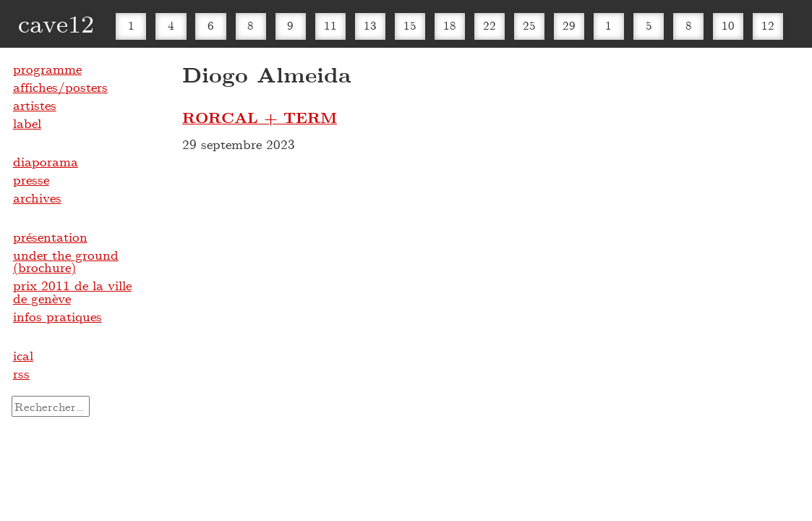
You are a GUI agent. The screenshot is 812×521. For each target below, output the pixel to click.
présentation (50, 237)
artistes (35, 105)
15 (410, 25)
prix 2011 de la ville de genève (72, 292)
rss (21, 373)
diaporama (46, 161)
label (27, 123)
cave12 (56, 23)
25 (529, 25)
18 (450, 25)
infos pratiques (57, 316)
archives (37, 198)
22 (490, 25)
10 (728, 25)
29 (569, 25)
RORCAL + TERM (260, 117)
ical (23, 355)
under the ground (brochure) (66, 261)
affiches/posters (60, 87)
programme (47, 69)
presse (31, 179)
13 (370, 25)
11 (330, 25)
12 (768, 25)
